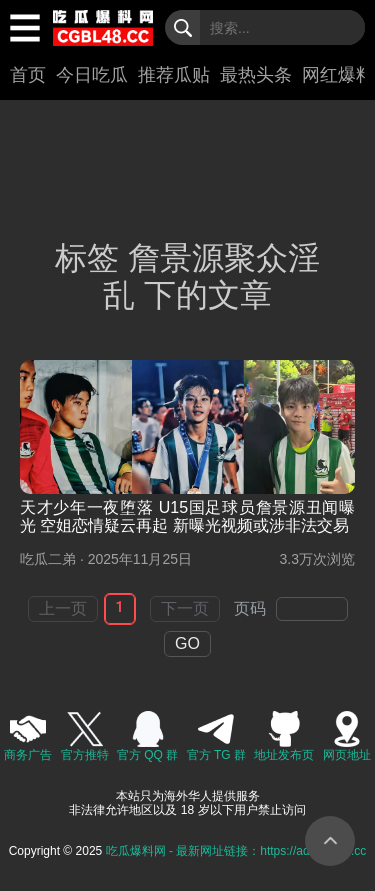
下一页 (185, 608)
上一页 (63, 608)
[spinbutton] (312, 609)
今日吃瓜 (92, 75)
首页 (28, 75)
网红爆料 (338, 75)
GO (187, 643)
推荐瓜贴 (174, 75)
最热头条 (256, 75)
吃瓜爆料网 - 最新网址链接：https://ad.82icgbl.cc (236, 851)
